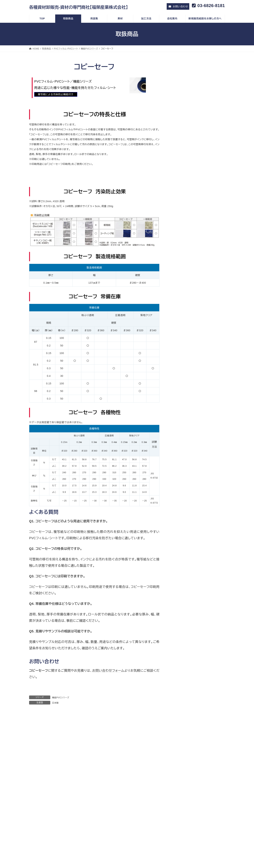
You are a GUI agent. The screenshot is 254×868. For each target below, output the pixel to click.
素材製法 (183, 778)
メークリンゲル (184, 257)
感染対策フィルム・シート (187, 195)
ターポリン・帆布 (182, 230)
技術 (119, 796)
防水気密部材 (183, 264)
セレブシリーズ (184, 120)
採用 (40, 800)
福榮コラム (43, 809)
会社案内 (39, 792)
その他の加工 (185, 795)
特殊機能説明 (124, 817)
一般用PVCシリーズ (187, 113)
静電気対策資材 (185, 277)
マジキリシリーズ (185, 134)
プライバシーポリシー (48, 782)
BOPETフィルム (185, 182)
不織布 (179, 291)
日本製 (55, 703)
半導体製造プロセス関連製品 (192, 271)
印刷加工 (183, 782)
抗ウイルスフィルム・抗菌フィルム (194, 209)
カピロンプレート (185, 319)
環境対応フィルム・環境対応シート (192, 216)
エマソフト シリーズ (186, 161)
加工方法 (180, 773)
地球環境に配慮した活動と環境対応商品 (57, 822)
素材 (119, 791)
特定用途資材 (181, 243)
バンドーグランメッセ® (188, 147)
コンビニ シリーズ (185, 168)
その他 (179, 305)
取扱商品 (119, 773)
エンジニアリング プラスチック (190, 332)
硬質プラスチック (183, 312)
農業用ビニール (184, 189)
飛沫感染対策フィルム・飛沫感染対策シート (200, 202)
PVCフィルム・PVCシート (187, 107)
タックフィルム (184, 298)
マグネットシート (185, 284)
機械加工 (183, 791)
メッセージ (43, 805)
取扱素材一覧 (124, 813)
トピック (38, 787)
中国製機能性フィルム (185, 175)
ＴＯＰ (37, 773)
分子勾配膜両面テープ (188, 250)
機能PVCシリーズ (61, 698)
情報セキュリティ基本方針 (50, 778)
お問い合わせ (182, 799)
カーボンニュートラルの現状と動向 (54, 817)
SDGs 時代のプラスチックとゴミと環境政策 (59, 813)
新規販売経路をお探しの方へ (191, 804)
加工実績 (122, 800)
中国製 (120, 782)
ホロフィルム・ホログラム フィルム (192, 237)
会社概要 (42, 796)
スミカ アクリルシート (187, 325)
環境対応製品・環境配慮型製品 (190, 223)
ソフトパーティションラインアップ (194, 141)
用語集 (117, 787)
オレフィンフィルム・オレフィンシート (193, 154)
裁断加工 (183, 786)
